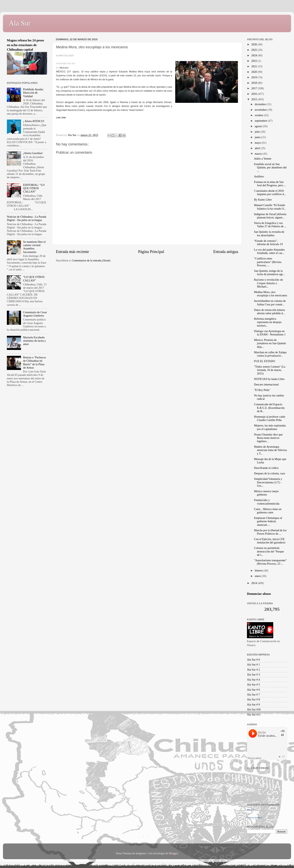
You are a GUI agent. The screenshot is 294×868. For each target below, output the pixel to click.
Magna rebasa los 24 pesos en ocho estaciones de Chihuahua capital (25, 45)
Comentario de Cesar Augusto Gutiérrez (35, 314)
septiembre (261, 121)
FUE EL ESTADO (265, 361)
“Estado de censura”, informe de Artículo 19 (268, 242)
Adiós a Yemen (263, 159)
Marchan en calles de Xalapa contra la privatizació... (270, 354)
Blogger (173, 853)
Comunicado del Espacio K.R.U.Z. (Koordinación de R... (269, 408)
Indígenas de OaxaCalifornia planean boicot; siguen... (270, 216)
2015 (254, 99)
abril (258, 148)
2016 (254, 94)
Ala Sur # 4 (253, 680)
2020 (254, 72)
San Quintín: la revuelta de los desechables (269, 233)
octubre (259, 115)
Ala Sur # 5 (253, 685)
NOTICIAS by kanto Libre (269, 379)
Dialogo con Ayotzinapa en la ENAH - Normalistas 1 (270, 333)
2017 (254, 88)
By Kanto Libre (263, 200)
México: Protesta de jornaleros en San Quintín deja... (270, 343)
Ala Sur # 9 (253, 705)
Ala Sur (20, 23)
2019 (254, 77)
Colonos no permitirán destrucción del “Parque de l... (269, 551)
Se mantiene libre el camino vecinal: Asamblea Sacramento (34, 247)
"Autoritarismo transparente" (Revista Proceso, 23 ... (270, 562)
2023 (254, 61)
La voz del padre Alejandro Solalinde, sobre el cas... (269, 251)
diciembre (261, 104)
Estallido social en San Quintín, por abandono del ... (270, 167)
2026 (254, 44)
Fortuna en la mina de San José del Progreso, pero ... (270, 184)
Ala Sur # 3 (253, 675)
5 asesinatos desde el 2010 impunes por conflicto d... (270, 192)
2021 (254, 66)
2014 (254, 583)
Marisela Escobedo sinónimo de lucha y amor (34, 341)
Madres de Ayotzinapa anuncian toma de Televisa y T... (270, 450)
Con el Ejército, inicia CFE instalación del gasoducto (270, 541)
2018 (254, 83)
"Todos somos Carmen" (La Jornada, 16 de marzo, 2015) (270, 370)
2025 (254, 50)
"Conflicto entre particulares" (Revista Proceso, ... (268, 262)
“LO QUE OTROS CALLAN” (34, 279)
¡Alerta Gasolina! (33, 153)
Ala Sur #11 (254, 715)
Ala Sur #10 (254, 709)
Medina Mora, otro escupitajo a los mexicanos (271, 294)
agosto (259, 126)
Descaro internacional (266, 384)
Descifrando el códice (266, 468)
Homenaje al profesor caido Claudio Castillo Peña (270, 418)
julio (258, 132)
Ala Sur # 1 (253, 664)
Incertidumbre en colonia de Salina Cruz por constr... (270, 303)
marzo (259, 154)
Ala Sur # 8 (253, 699)
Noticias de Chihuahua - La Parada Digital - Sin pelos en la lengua (27, 218)
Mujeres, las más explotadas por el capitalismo (270, 427)
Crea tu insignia (254, 818)
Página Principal (151, 252)
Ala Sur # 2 (253, 670)
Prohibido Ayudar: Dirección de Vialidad (33, 93)
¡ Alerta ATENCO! (34, 121)
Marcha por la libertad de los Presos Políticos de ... (270, 532)
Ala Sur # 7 (253, 695)
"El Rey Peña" (262, 390)
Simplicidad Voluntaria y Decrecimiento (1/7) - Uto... (268, 482)
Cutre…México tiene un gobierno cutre (268, 511)
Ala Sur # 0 (253, 660)
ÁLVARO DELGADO (65, 56)
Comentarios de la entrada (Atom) (91, 260)
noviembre (261, 110)
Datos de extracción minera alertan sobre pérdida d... (269, 312)
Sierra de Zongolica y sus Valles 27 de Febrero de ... (270, 225)
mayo (258, 143)
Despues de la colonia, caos (270, 473)
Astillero (259, 176)
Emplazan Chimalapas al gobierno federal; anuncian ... (268, 521)
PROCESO (64, 68)
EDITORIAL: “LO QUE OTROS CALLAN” (34, 188)
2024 (254, 55)
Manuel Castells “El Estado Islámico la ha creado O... (270, 207)
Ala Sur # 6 (253, 690)
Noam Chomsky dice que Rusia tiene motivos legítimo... (268, 438)
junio (258, 137)
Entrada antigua (226, 252)
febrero (259, 570)
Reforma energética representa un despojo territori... (268, 322)
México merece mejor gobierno (266, 493)
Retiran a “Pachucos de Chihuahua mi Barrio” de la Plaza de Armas (35, 362)
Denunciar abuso (259, 594)
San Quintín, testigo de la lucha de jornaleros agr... (269, 272)
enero (258, 576)
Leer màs (61, 118)
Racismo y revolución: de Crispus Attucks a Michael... (268, 283)
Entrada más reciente (72, 252)
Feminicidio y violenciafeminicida (267, 502)
